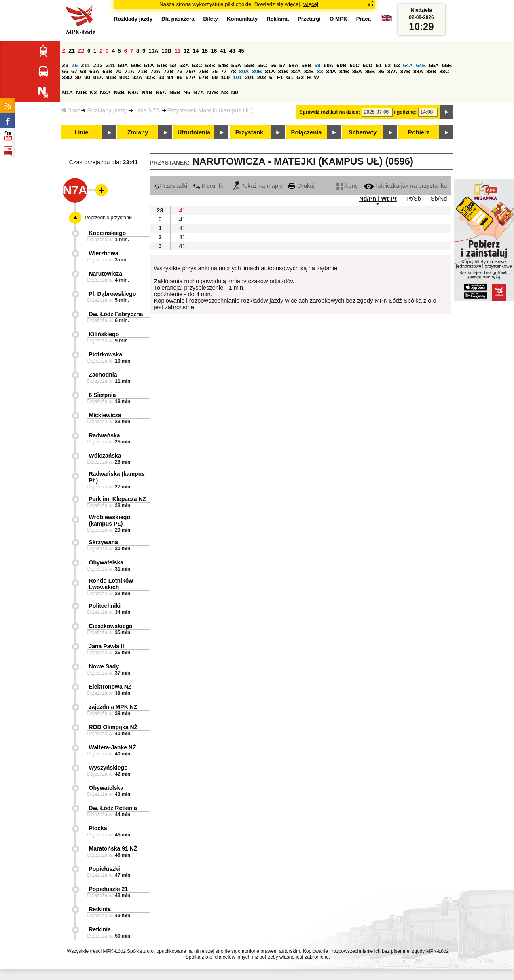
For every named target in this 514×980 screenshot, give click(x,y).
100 (225, 77)
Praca (364, 19)
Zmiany (138, 132)
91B (111, 77)
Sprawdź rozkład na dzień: (330, 112)
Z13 (98, 65)
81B (283, 71)
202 (262, 77)
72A (155, 71)
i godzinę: (405, 112)
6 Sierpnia (103, 395)
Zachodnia (103, 375)
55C (262, 65)
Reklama (278, 19)
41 (223, 51)
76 (215, 71)
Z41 (110, 65)
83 (320, 71)
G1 (290, 77)
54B (223, 65)
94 (170, 77)
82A (296, 71)
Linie (81, 132)
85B (370, 71)
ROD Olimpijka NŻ (113, 727)
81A (270, 71)
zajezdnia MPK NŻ (113, 707)
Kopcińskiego (108, 233)
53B (210, 65)
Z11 (86, 65)
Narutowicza (106, 274)
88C (444, 71)
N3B (119, 92)
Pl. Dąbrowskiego (113, 294)
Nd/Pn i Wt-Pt (378, 199)
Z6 (75, 65)
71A (129, 71)
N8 (225, 92)
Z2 (81, 51)
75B (203, 71)
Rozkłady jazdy (107, 110)
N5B (175, 92)
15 (205, 51)
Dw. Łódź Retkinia (113, 808)
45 (241, 51)
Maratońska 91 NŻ (113, 848)
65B (447, 65)
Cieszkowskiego (111, 626)
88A (418, 71)
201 (250, 77)
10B (166, 51)
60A (328, 65)
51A (149, 65)
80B (257, 71)
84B (344, 71)
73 (180, 71)
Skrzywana (104, 542)
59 (318, 65)
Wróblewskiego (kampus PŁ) (110, 520)
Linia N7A (147, 110)
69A (94, 71)
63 (397, 65)
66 (65, 71)
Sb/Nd (439, 199)
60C (355, 65)
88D (67, 77)
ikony (347, 186)
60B (341, 65)
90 (87, 77)
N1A (68, 92)
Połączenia (307, 132)
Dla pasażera (178, 19)
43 (232, 51)
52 (173, 65)
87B (405, 71)
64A (408, 65)
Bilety (211, 19)
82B (309, 71)
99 (215, 77)
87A (392, 71)
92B (150, 77)
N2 (93, 92)
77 (224, 71)
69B (107, 71)
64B (421, 65)
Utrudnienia (194, 132)
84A (331, 71)
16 (214, 51)
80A (244, 71)
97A (190, 77)
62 (388, 65)
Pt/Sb (414, 199)
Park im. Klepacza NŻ (118, 499)
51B (162, 65)
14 (196, 51)
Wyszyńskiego (108, 768)
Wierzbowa (104, 253)
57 (282, 65)
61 (379, 65)
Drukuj (301, 186)
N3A (105, 92)
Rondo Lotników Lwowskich (111, 584)
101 (237, 77)
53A (184, 65)
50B (136, 65)
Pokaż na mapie (258, 186)
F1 (280, 77)
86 (381, 71)
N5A (161, 92)
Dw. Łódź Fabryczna (116, 314)
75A (190, 71)
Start (71, 110)
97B (203, 77)
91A (98, 77)
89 (78, 77)
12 (187, 51)
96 (180, 77)
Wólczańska (105, 456)
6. (272, 77)
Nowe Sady (104, 666)
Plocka (98, 828)
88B (431, 71)
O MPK (338, 19)
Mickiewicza (105, 415)
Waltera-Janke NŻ (113, 747)
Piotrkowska (106, 354)
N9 (235, 92)
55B (249, 65)
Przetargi (309, 19)
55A (236, 65)
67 (74, 71)
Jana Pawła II (107, 646)
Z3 (66, 65)
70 (118, 71)
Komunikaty (242, 19)
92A (137, 77)
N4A (133, 92)
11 (177, 51)
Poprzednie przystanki (109, 218)
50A (123, 65)
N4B (147, 92)
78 (233, 71)
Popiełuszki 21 (108, 889)
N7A (199, 92)
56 (273, 65)
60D (368, 65)
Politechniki (105, 606)
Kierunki (208, 186)
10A (153, 51)
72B (168, 71)
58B (307, 65)
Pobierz (419, 132)
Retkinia (100, 909)
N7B (213, 92)
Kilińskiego (104, 334)
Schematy (363, 132)
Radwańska (105, 435)
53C (197, 65)
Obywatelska (106, 562)
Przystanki (250, 132)
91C (124, 77)
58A (293, 65)
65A (434, 65)
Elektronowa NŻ (110, 687)
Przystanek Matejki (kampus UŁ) (210, 110)
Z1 (72, 51)
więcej (311, 4)
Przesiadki (171, 186)
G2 (300, 77)
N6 (187, 92)
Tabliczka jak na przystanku (405, 186)
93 (162, 77)
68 (84, 71)
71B (142, 71)
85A (357, 71)
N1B (81, 92)
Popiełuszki (105, 869)
